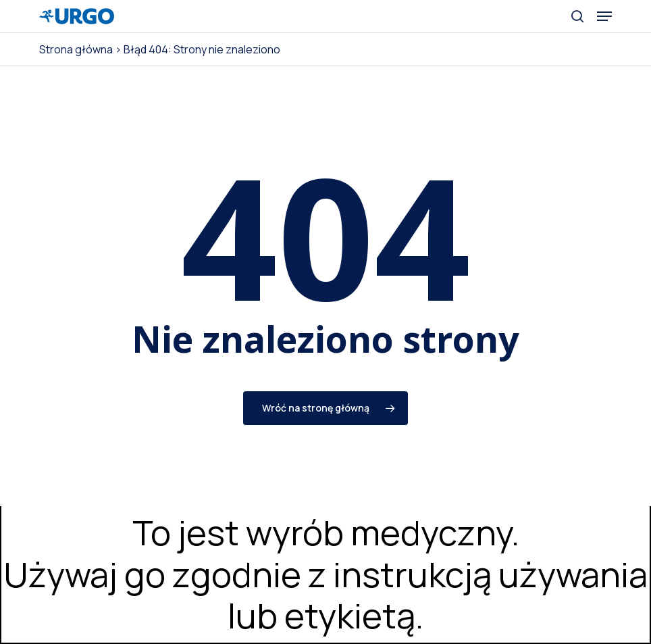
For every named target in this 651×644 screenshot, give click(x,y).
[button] (604, 16)
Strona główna (76, 49)
